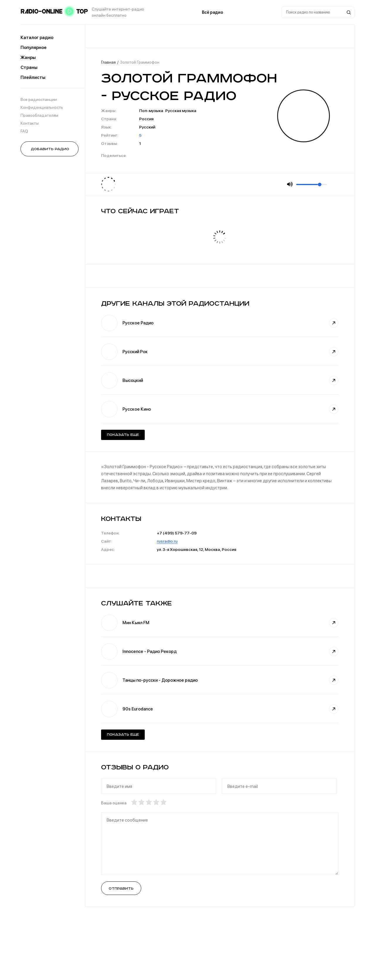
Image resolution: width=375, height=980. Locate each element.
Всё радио (213, 12)
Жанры (28, 57)
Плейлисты (33, 77)
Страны (29, 67)
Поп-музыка (151, 111)
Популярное (34, 48)
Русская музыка (181, 111)
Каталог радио (37, 38)
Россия (146, 119)
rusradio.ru (167, 541)
